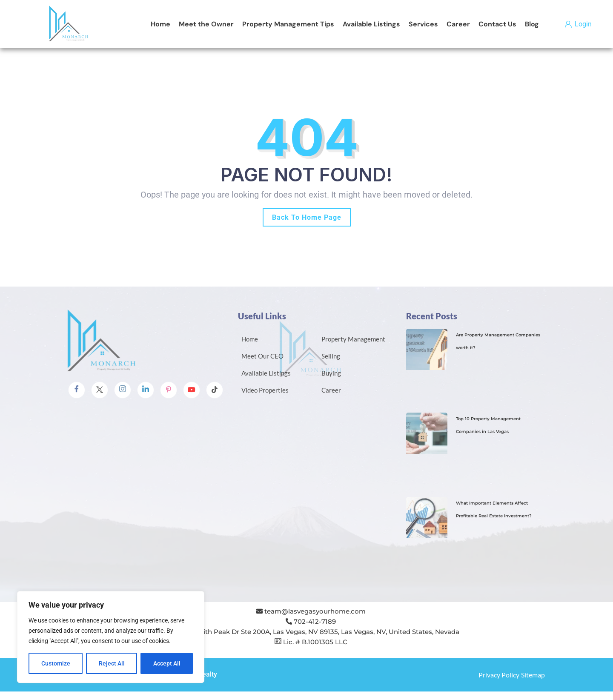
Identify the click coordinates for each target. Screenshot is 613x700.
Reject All (112, 663)
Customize (56, 663)
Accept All (167, 663)
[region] (111, 637)
